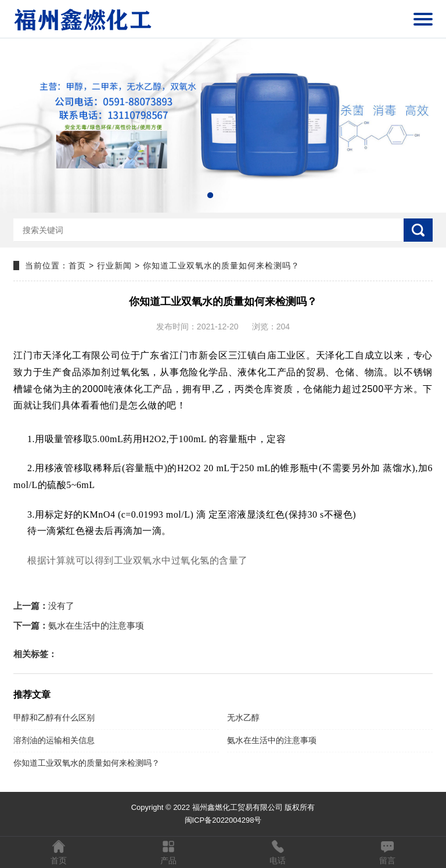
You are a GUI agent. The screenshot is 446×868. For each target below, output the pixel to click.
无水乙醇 (243, 718)
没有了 (44, 606)
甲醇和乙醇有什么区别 (54, 718)
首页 (77, 266)
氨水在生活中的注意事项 (79, 625)
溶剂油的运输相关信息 (54, 740)
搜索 (418, 230)
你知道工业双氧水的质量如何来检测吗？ (87, 763)
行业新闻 (114, 266)
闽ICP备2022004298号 (223, 820)
